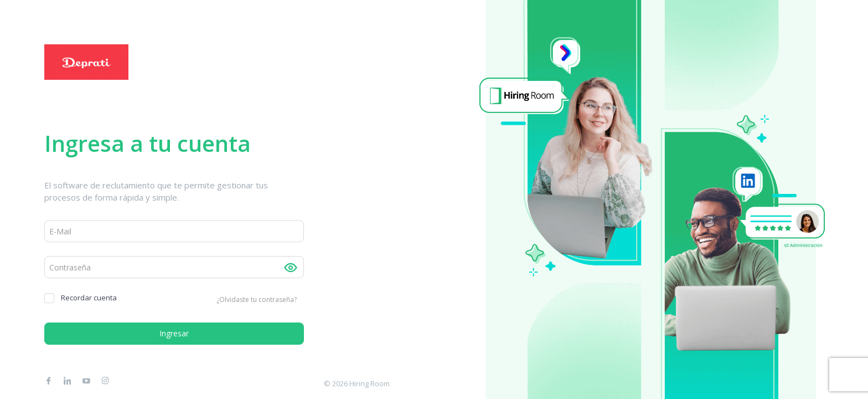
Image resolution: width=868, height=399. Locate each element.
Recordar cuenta (81, 298)
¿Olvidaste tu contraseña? (257, 300)
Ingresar (174, 333)
